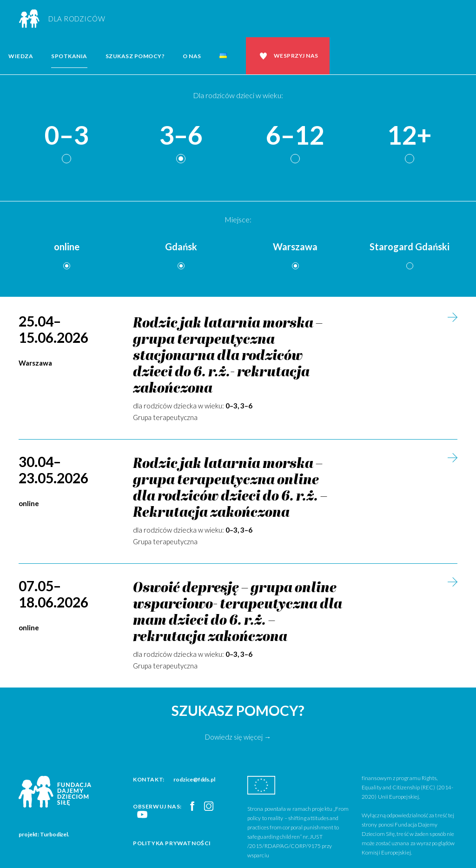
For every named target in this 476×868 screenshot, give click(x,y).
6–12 (295, 136)
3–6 (181, 136)
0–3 (66, 136)
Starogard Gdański (410, 247)
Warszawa (295, 247)
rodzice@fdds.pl (194, 779)
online (67, 247)
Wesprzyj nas (296, 56)
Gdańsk (181, 247)
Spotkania (69, 56)
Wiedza (21, 56)
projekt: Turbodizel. (44, 834)
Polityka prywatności (172, 843)
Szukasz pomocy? (135, 56)
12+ (410, 136)
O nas (192, 56)
